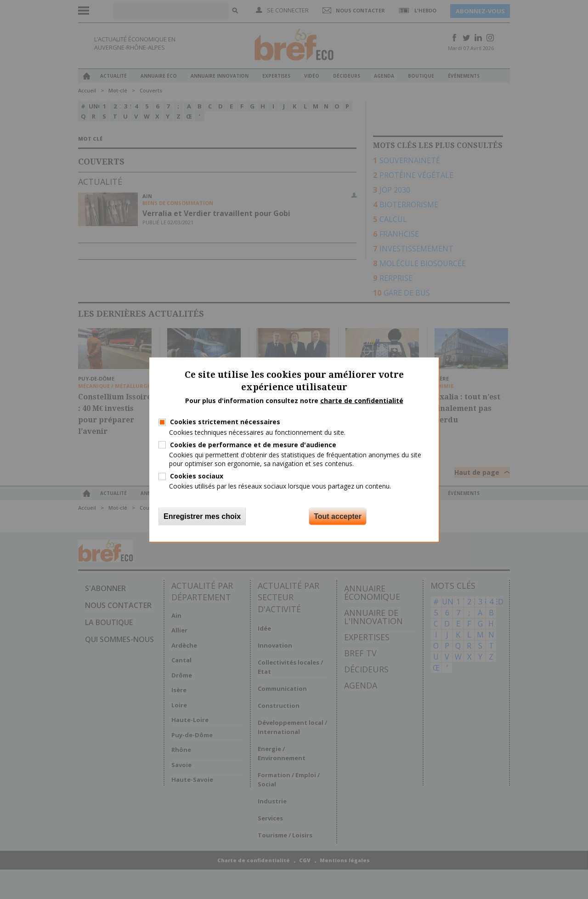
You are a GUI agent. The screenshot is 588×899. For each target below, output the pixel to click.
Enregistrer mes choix (202, 516)
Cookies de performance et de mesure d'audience (253, 444)
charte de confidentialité (362, 400)
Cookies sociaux (197, 476)
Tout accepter (338, 516)
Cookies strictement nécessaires (225, 422)
